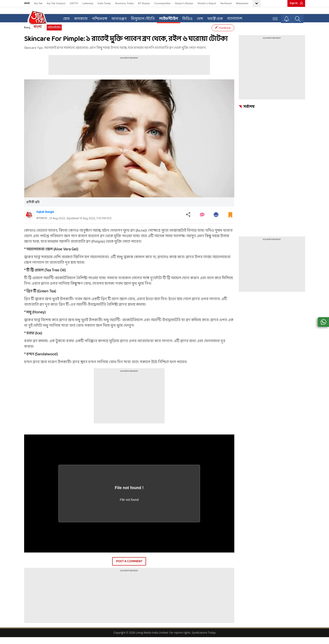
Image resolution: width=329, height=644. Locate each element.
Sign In (294, 3)
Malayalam (242, 3)
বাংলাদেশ (233, 18)
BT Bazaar (144, 3)
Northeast (226, 3)
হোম (65, 18)
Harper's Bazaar (184, 3)
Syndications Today (204, 639)
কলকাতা (79, 18)
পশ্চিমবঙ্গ (98, 18)
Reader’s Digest (207, 3)
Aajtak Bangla (45, 219)
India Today (104, 3)
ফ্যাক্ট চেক (214, 18)
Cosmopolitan (162, 3)
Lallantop (88, 3)
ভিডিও (186, 18)
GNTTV (74, 3)
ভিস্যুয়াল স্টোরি (141, 18)
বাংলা (27, 3)
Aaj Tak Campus (56, 3)
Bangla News (32, 34)
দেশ (198, 18)
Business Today (125, 3)
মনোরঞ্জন (118, 18)
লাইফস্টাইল (167, 18)
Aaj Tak (38, 3)
